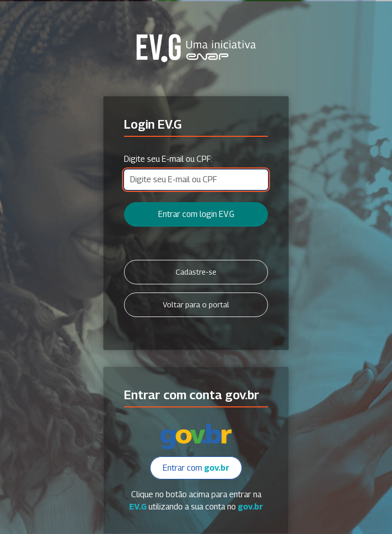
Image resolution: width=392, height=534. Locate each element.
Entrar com (196, 468)
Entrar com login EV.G (196, 214)
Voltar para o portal (196, 305)
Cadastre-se (196, 272)
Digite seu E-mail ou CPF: (168, 159)
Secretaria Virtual (196, 48)
